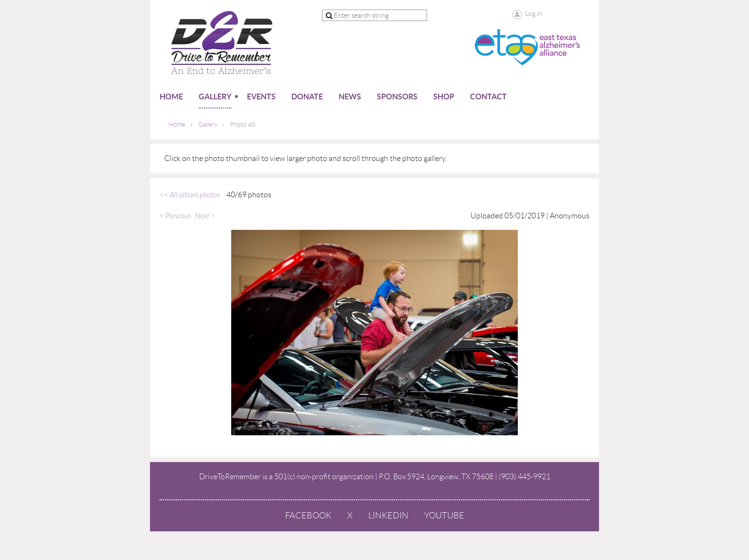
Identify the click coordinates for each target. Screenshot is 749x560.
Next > (205, 216)
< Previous (175, 216)
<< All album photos (190, 195)
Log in (534, 13)
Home (177, 124)
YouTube (444, 516)
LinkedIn (388, 516)
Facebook (308, 516)
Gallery (208, 124)
